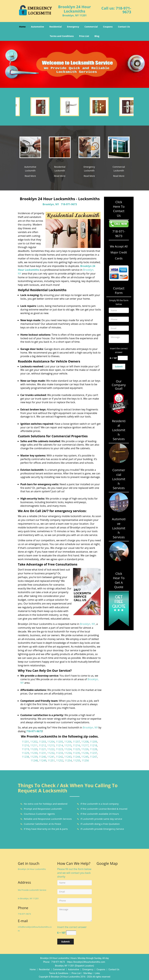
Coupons (108, 27)
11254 (68, 760)
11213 (51, 745)
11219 (25, 749)
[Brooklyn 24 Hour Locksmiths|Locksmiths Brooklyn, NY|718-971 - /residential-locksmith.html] (60, 147)
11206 (68, 742)
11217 (85, 745)
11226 (85, 749)
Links (97, 973)
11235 (76, 753)
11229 (25, 753)
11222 (51, 749)
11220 (34, 749)
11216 (76, 745)
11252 (60, 760)
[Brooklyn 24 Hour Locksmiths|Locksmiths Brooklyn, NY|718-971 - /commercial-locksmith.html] (119, 147)
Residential (56, 27)
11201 (25, 742)
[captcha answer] (123, 358)
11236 (85, 753)
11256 (85, 760)
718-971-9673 (124, 10)
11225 (76, 749)
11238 (25, 757)
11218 (93, 745)
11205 (59, 742)
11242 (59, 757)
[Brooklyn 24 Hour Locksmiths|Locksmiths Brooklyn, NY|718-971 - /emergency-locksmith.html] (89, 147)
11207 (76, 742)
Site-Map (88, 973)
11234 (68, 753)
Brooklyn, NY (51, 204)
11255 (77, 760)
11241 (51, 757)
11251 (51, 760)
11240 (42, 757)
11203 (42, 742)
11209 (93, 742)
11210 (25, 745)
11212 (42, 745)
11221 (42, 749)
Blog (97, 36)
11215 (68, 745)
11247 (93, 757)
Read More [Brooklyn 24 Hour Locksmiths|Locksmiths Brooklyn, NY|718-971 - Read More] (30, 176)
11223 (59, 749)
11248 (34, 760)
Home (22, 27)
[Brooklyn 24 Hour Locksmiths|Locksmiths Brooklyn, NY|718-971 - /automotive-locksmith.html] (30, 147)
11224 (68, 749)
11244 (76, 757)
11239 (34, 757)
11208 (85, 742)
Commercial (91, 27)
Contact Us (124, 27)
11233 (59, 753)
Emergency (73, 27)
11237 (93, 753)
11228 (93, 749)
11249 (43, 760)
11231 (42, 753)
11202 (34, 742)
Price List (84, 36)
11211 (34, 745)
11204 (51, 742)
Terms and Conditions (62, 36)
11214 (59, 745)
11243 (68, 757)
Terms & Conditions (59, 973)
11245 (85, 757)
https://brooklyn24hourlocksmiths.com (86, 962)
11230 (34, 753)
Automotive (38, 27)
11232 (51, 753)
